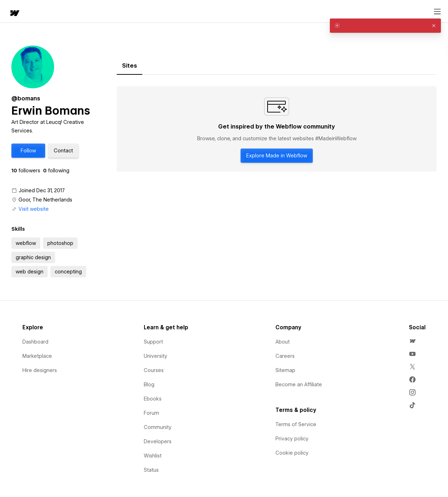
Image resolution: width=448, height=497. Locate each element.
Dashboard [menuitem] (35, 342)
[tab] (130, 66)
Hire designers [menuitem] (40, 370)
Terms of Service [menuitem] (296, 424)
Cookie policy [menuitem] (292, 453)
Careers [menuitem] (285, 356)
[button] (38, 11)
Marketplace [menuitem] (37, 356)
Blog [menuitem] (149, 384)
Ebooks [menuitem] (153, 399)
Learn (110, 12)
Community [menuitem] (158, 427)
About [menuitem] (283, 342)
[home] (11, 12)
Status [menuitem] (151, 470)
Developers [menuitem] (158, 441)
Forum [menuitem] (151, 413)
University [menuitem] (156, 356)
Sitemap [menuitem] (285, 370)
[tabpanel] (277, 129)
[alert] (385, 26)
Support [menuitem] (153, 342)
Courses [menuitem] (154, 370)
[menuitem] (412, 341)
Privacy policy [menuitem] (292, 439)
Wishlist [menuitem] (153, 456)
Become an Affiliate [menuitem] (299, 384)
